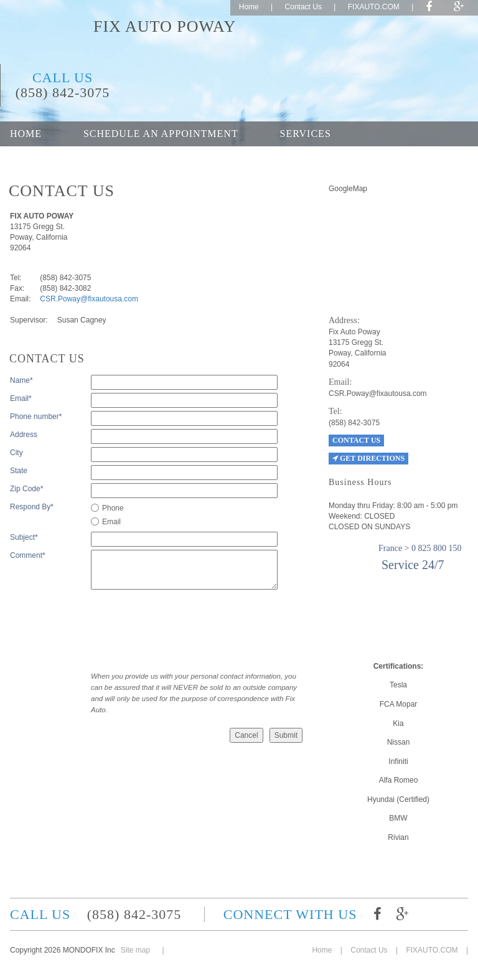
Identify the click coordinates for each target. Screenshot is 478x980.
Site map (135, 950)
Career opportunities (171, 158)
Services (306, 134)
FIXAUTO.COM (374, 7)
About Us (37, 158)
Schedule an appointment (161, 134)
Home (249, 7)
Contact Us (303, 7)
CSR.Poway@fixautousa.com (89, 299)
